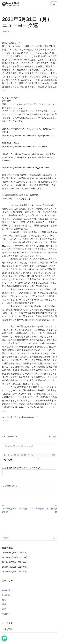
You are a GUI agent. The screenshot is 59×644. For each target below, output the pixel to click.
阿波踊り (6, 614)
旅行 (4, 609)
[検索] (26, 538)
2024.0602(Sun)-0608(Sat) (15, 572)
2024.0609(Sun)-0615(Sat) (15, 567)
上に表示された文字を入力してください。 (22, 468)
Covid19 (6, 590)
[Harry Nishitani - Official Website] (11, 4)
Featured (6, 595)
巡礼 (4, 604)
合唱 (4, 600)
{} (35, 455)
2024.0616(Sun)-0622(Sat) (15, 562)
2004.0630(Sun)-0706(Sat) (15, 552)
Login (53, 437)
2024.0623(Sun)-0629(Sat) (15, 557)
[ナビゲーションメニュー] (54, 4)
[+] (38, 455)
